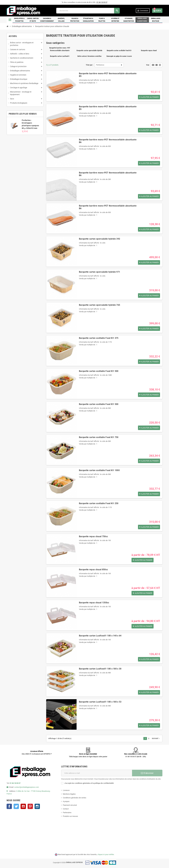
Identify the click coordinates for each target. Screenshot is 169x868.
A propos (66, 801)
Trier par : (90, 65)
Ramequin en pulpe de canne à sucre (119, 56)
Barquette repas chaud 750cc (93, 536)
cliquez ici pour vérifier (106, 854)
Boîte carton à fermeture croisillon (89, 56)
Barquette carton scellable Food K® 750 (99, 437)
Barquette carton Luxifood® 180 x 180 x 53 (100, 702)
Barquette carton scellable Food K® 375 (99, 338)
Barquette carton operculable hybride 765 (100, 305)
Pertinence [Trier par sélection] (100, 65)
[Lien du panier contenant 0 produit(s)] (157, 11)
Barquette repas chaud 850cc (93, 570)
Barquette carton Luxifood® (60, 56)
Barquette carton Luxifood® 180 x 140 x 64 (100, 636)
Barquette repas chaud (149, 50)
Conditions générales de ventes (75, 798)
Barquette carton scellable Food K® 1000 (99, 470)
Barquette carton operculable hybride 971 (100, 272)
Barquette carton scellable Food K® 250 (99, 503)
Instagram (37, 806)
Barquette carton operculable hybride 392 (100, 239)
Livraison (66, 790)
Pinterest (30, 806)
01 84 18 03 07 (102, 2)
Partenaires (67, 813)
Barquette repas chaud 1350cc (94, 603)
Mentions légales (69, 794)
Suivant (156, 739)
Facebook (9, 806)
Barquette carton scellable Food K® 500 (99, 371)
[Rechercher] (88, 11)
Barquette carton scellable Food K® (119, 50)
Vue (148, 65)
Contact (66, 809)
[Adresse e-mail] (97, 773)
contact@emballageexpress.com (26, 787)
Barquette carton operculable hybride (89, 50)
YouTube (23, 806)
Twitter (16, 806)
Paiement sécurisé (70, 805)
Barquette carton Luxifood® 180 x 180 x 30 (100, 669)
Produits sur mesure (70, 816)
